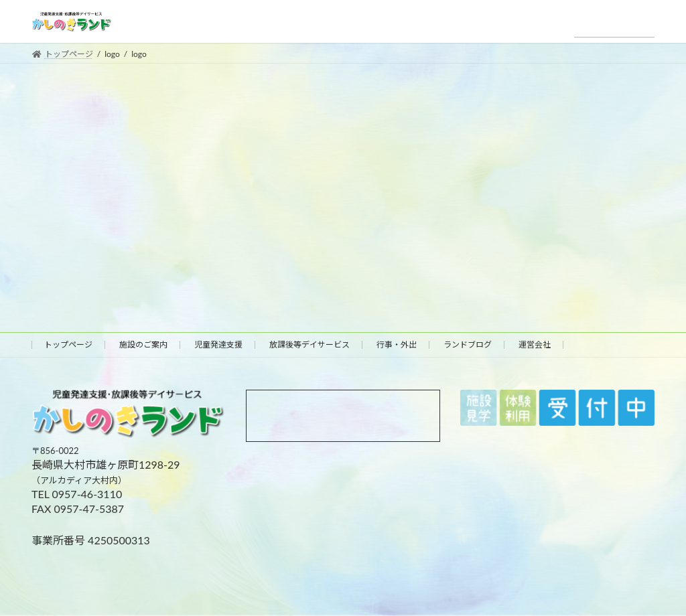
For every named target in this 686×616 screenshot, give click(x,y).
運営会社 (535, 344)
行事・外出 (397, 344)
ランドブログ (468, 344)
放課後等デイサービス (310, 344)
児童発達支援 (218, 344)
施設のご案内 (143, 344)
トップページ (68, 344)
